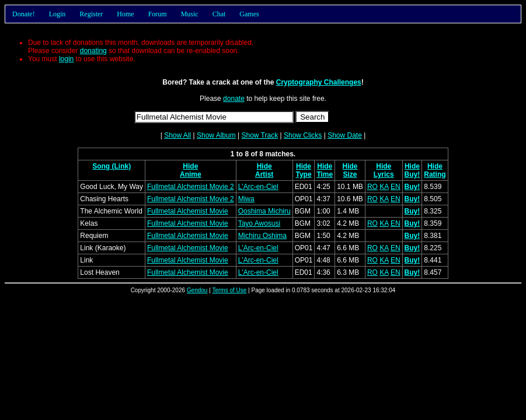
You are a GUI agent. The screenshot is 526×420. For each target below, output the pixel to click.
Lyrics (384, 174)
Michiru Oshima (262, 236)
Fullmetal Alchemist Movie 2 (191, 187)
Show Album (216, 135)
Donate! (24, 14)
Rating (435, 174)
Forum (158, 14)
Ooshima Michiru (264, 211)
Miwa (246, 199)
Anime (191, 174)
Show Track (259, 135)
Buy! (412, 174)
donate (234, 99)
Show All (177, 135)
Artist (264, 174)
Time (325, 174)
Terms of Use (229, 290)
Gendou (197, 290)
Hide (190, 166)
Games (249, 14)
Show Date (345, 135)
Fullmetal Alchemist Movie (188, 211)
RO (372, 187)
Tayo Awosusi (259, 223)
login (66, 59)
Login (58, 14)
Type (303, 174)
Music (190, 14)
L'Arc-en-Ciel (258, 187)
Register (91, 14)
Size (350, 174)
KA (384, 187)
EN (396, 187)
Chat (219, 14)
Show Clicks (303, 135)
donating (93, 51)
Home (125, 14)
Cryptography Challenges (319, 82)
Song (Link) (112, 166)
